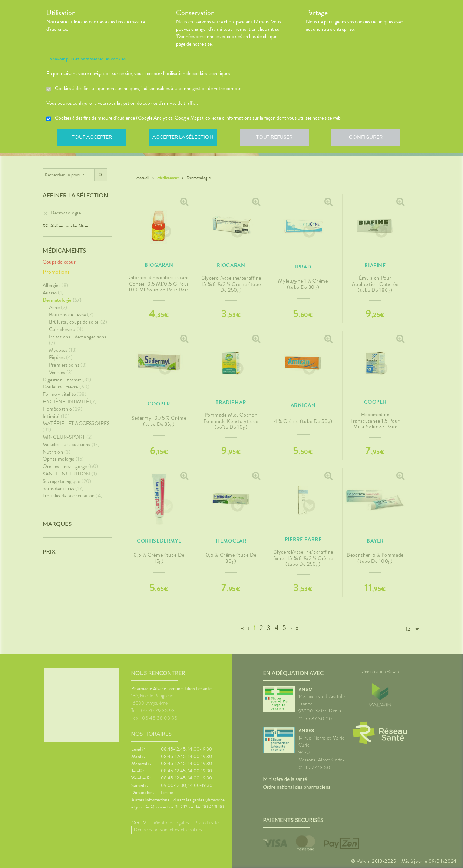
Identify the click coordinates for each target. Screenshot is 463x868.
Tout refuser (278, 138)
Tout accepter (93, 138)
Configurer (371, 138)
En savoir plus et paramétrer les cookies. (87, 59)
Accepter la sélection (185, 138)
